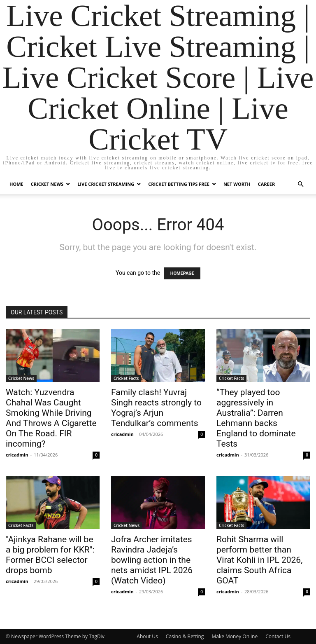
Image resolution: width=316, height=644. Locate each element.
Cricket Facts (126, 378)
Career (266, 184)
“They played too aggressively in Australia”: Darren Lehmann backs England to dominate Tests (256, 418)
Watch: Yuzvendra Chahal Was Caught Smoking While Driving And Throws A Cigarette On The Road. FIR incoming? (51, 418)
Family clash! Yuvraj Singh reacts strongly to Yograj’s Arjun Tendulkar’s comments (156, 408)
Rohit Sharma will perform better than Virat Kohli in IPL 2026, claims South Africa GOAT (259, 560)
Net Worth (237, 184)
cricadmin (17, 455)
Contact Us (278, 636)
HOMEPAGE (182, 273)
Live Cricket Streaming (106, 184)
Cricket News (47, 184)
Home (16, 184)
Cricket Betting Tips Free (179, 184)
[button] (300, 184)
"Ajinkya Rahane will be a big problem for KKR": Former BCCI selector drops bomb (50, 555)
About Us (147, 636)
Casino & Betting (185, 636)
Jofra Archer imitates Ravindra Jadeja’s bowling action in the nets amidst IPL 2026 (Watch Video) (152, 560)
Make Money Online (235, 636)
